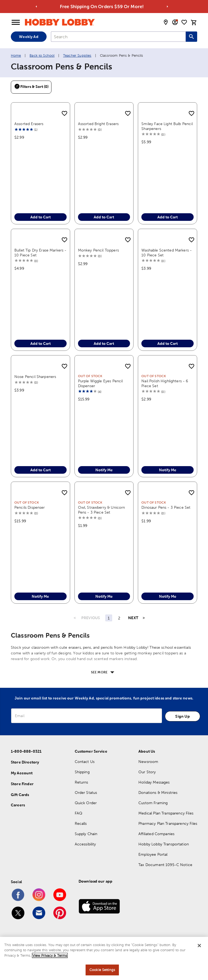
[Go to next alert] (168, 7)
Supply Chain (86, 834)
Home (16, 55)
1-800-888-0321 (26, 751)
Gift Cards (20, 795)
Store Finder (22, 784)
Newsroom (148, 762)
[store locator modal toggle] (166, 22)
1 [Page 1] (109, 618)
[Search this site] (191, 37)
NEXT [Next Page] (133, 618)
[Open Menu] (16, 23)
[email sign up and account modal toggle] (175, 22)
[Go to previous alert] (36, 7)
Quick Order (86, 803)
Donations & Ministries (158, 793)
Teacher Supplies (77, 55)
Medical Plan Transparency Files (166, 813)
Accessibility (85, 844)
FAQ (79, 813)
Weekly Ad (29, 37)
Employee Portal (153, 854)
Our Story (147, 772)
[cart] (194, 23)
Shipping (82, 772)
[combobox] (118, 37)
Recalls (81, 823)
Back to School (42, 55)
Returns (82, 782)
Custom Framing (153, 803)
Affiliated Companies (156, 834)
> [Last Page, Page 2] (144, 618)
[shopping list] (184, 22)
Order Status (86, 793)
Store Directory (25, 762)
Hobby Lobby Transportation (164, 844)
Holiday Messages (154, 782)
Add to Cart (40, 217)
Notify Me (104, 470)
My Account (22, 773)
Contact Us (85, 762)
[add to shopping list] (64, 114)
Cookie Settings (102, 970)
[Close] (199, 946)
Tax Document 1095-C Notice (165, 865)
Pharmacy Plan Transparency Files (168, 823)
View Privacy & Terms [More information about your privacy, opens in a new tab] (50, 955)
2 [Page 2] (119, 618)
